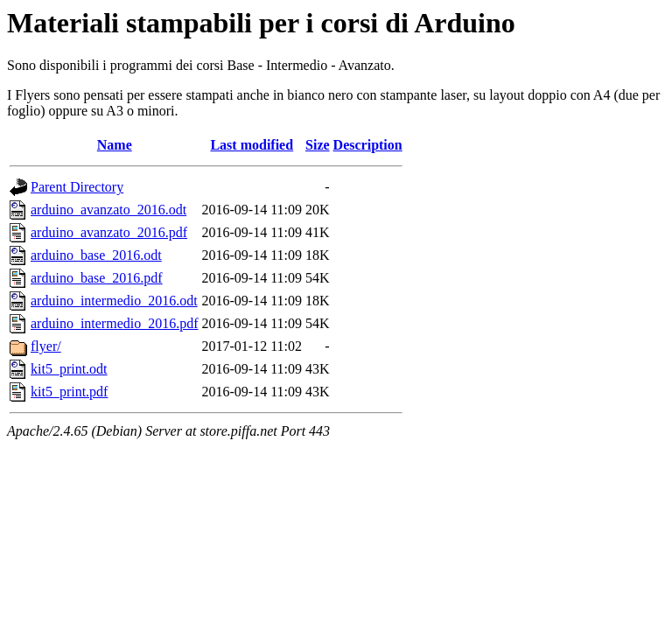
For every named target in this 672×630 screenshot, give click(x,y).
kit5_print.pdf (69, 392)
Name (115, 145)
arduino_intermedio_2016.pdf (115, 323)
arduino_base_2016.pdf (97, 278)
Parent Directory (77, 187)
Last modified (252, 145)
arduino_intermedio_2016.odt (114, 301)
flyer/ (46, 346)
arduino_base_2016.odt (96, 255)
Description (368, 145)
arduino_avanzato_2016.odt (108, 210)
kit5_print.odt (69, 369)
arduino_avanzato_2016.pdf (109, 232)
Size (318, 145)
